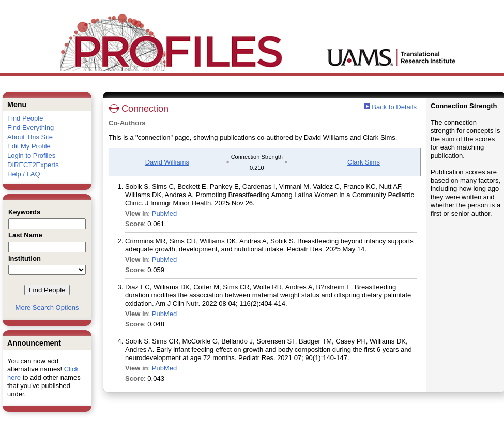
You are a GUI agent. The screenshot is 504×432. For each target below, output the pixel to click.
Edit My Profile (29, 146)
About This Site (30, 137)
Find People (25, 118)
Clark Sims (364, 162)
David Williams (167, 162)
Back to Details (394, 107)
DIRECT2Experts (33, 165)
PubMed (164, 213)
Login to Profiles (31, 155)
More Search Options (47, 308)
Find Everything (30, 128)
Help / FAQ (24, 174)
